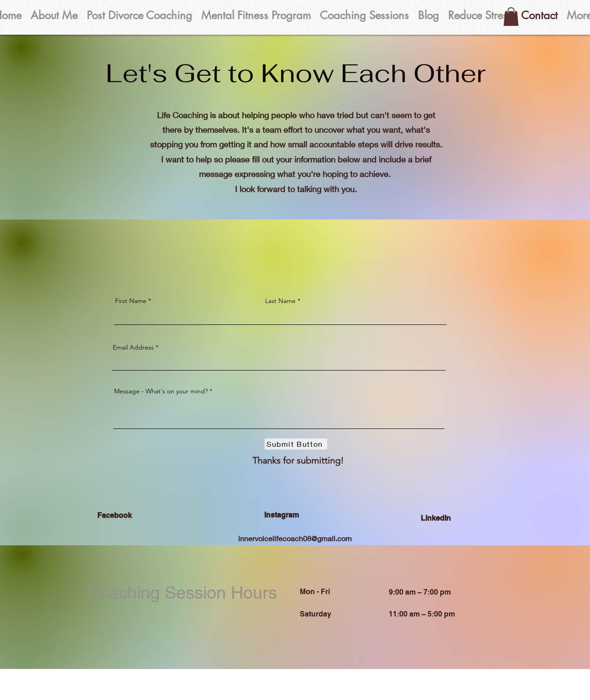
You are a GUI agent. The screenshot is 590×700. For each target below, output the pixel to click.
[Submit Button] (296, 444)
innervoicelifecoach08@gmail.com (295, 538)
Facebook (115, 515)
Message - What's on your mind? (161, 391)
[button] (511, 17)
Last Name (280, 301)
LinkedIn (436, 518)
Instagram (282, 515)
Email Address (133, 347)
